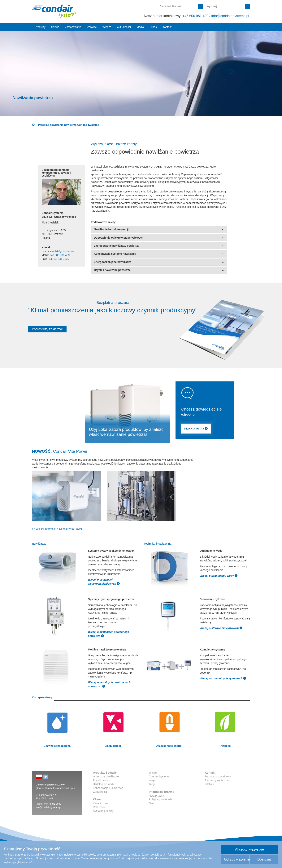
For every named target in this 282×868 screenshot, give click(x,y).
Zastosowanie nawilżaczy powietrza (159, 246)
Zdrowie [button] (92, 27)
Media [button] (140, 27)
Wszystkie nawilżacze (106, 776)
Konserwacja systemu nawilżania (159, 254)
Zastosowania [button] (73, 27)
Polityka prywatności (161, 799)
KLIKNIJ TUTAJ (203, 429)
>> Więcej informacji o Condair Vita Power (57, 529)
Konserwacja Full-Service (108, 788)
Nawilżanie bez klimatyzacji (159, 229)
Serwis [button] (55, 27)
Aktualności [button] (124, 27)
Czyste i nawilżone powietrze (159, 270)
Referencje (99, 807)
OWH (152, 803)
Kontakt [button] (167, 27)
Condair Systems (159, 776)
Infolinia (209, 784)
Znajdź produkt (102, 780)
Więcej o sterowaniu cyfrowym (220, 628)
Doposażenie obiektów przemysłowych (159, 238)
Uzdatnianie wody (104, 784)
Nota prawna (156, 796)
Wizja (152, 780)
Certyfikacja (100, 792)
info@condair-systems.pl (230, 16)
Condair (54, 11)
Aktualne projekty (103, 811)
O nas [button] (153, 27)
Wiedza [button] (107, 27)
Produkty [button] (40, 27)
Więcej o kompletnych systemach (221, 678)
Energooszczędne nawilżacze (159, 262)
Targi (152, 784)
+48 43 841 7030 (59, 259)
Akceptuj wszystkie (249, 849)
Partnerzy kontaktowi (217, 780)
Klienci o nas (100, 803)
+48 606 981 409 (195, 16)
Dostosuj (264, 859)
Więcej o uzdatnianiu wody (217, 576)
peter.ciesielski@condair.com (59, 251)
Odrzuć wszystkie (237, 859)
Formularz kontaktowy (218, 776)
